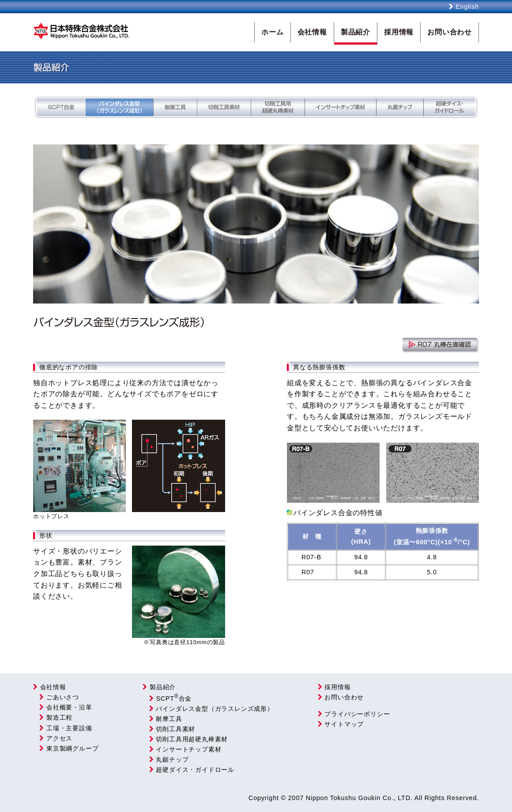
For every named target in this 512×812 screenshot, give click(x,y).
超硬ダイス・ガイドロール (190, 770)
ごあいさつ (58, 697)
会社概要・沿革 (64, 707)
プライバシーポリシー (354, 714)
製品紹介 (159, 687)
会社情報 (53, 687)
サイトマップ (341, 724)
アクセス (54, 738)
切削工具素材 (171, 729)
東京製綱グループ (67, 748)
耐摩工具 (164, 719)
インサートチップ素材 (184, 749)
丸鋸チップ (168, 759)
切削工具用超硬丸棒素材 (187, 739)
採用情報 (334, 687)
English (464, 7)
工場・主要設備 (64, 728)
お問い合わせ (341, 697)
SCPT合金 (169, 698)
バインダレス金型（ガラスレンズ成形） (210, 709)
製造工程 (54, 717)
